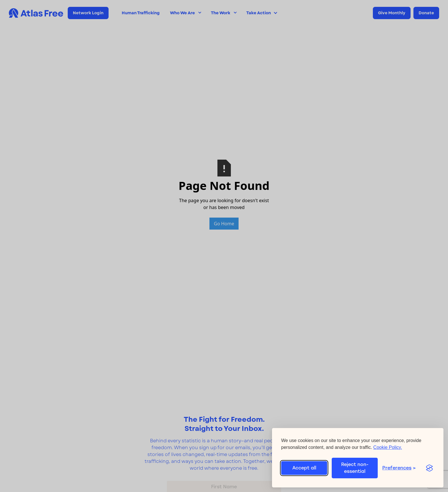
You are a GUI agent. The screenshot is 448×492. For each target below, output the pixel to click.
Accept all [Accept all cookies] (304, 468)
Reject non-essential (355, 468)
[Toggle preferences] (401, 468)
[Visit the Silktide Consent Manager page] (429, 468)
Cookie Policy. (388, 447)
